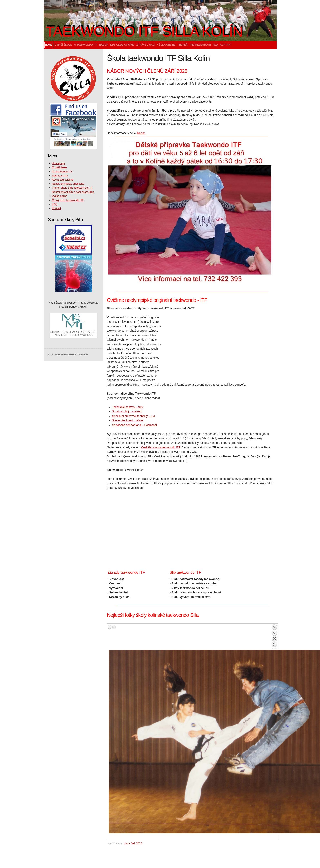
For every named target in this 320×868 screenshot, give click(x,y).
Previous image (110, 627)
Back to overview (274, 636)
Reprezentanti (201, 45)
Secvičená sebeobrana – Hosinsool (134, 425)
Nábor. (141, 133)
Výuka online (166, 45)
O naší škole (63, 45)
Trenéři (183, 45)
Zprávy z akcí (146, 45)
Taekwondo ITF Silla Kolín (144, 32)
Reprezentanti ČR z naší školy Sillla (73, 192)
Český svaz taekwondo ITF (68, 200)
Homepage (59, 163)
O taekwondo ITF (86, 45)
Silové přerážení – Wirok (128, 420)
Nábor (104, 45)
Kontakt (226, 45)
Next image (114, 627)
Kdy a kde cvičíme (122, 45)
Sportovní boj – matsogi (127, 411)
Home (49, 45)
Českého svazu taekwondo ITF (161, 447)
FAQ (215, 45)
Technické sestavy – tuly (128, 407)
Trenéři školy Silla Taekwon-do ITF (72, 188)
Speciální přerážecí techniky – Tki (133, 416)
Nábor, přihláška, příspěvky (68, 184)
